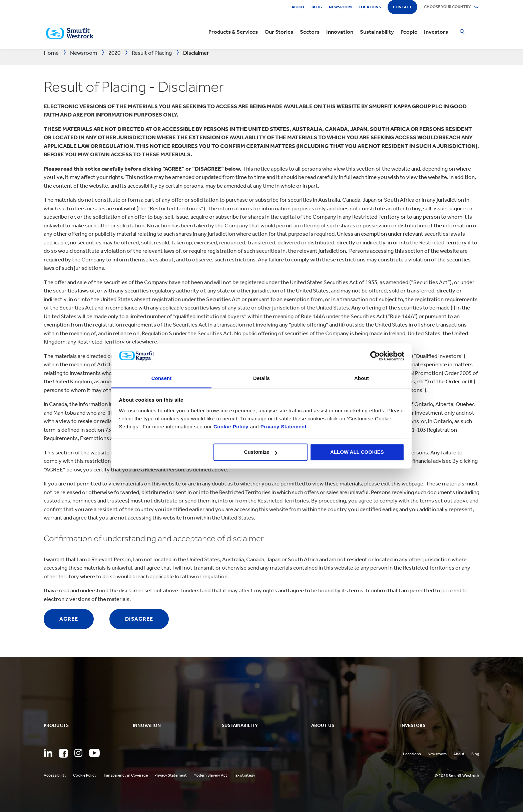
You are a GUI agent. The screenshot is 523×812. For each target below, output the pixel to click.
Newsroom (340, 7)
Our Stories (279, 32)
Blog (317, 7)
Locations (370, 7)
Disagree (139, 619)
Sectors (310, 32)
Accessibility (55, 775)
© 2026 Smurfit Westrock (457, 776)
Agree (69, 619)
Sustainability (377, 32)
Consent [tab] (162, 378)
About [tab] (362, 378)
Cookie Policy (231, 427)
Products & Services (233, 32)
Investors (436, 32)
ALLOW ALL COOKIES (357, 452)
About (298, 7)
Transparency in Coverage (125, 775)
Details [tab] (261, 378)
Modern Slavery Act (210, 775)
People (409, 32)
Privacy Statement (283, 427)
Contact (402, 7)
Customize (261, 452)
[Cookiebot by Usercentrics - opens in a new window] (375, 356)
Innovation (340, 32)
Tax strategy (244, 775)
